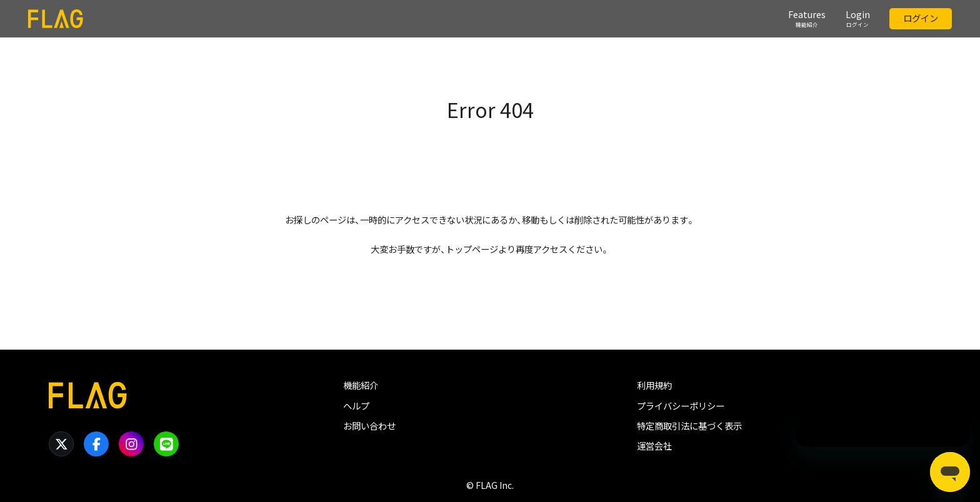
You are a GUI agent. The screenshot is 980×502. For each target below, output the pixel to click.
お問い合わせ (369, 426)
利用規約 (654, 385)
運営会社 (654, 446)
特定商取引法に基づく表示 (689, 426)
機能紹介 (361, 385)
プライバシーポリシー (681, 406)
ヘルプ (356, 406)
